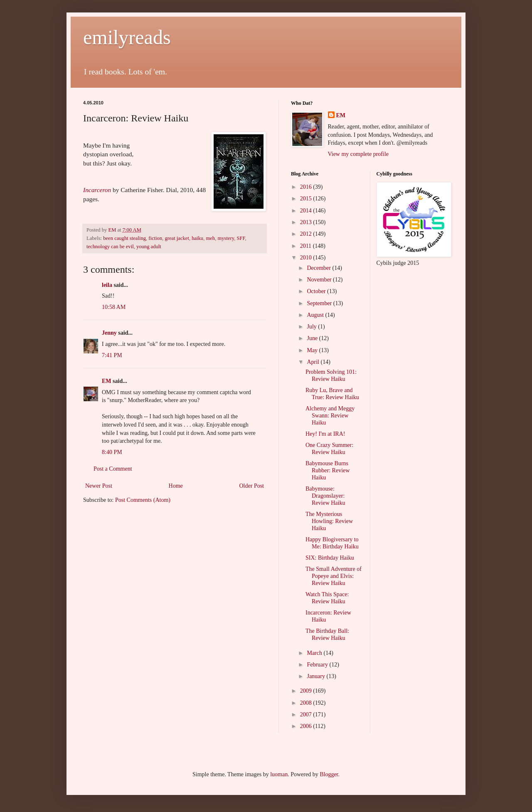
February (318, 665)
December (319, 268)
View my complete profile (358, 154)
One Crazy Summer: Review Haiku (329, 449)
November (320, 280)
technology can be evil (110, 247)
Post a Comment (113, 469)
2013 (307, 222)
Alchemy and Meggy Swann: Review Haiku (330, 416)
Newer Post (99, 486)
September (320, 303)
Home (176, 486)
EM (107, 381)
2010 (307, 258)
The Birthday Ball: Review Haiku (327, 634)
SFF (241, 238)
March (315, 653)
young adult (149, 247)
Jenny (109, 333)
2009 (307, 691)
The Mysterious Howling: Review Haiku (329, 521)
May (313, 350)
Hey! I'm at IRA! (325, 434)
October (317, 291)
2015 (307, 199)
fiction (155, 238)
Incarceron (97, 190)
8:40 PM (112, 452)
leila (107, 285)
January (316, 676)
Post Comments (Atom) (143, 500)
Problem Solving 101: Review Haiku (331, 375)
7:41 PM (112, 355)
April (314, 362)
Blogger (329, 774)
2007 (307, 715)
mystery (226, 238)
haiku (197, 238)
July (312, 327)
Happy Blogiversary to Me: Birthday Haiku (332, 543)
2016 (307, 187)
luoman (279, 774)
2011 (307, 246)
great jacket (177, 238)
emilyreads (127, 37)
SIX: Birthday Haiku (330, 558)
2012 (307, 234)
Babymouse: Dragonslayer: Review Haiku (325, 496)
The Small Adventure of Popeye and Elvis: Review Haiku (334, 576)
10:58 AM (114, 307)
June (313, 338)
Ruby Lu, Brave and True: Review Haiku (332, 394)
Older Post (252, 486)
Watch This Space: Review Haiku (327, 598)
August (316, 315)
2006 (307, 726)
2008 (307, 703)
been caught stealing (124, 238)
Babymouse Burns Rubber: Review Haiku (328, 470)
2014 (307, 211)
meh (210, 238)
